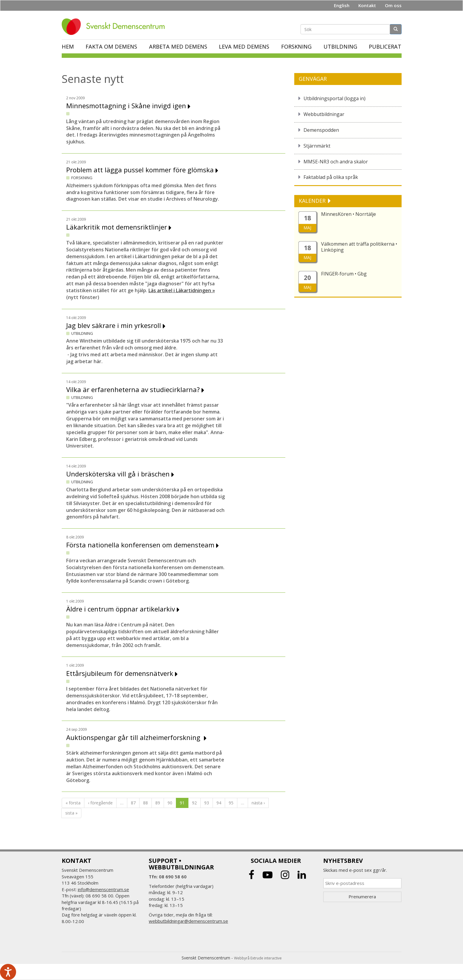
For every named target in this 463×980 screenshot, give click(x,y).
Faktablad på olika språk (331, 177)
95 (231, 803)
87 (133, 803)
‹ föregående (100, 803)
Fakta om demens (111, 47)
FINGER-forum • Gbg (344, 274)
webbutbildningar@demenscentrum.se (188, 921)
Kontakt (367, 5)
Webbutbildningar (324, 114)
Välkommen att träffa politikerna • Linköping (359, 247)
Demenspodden (321, 130)
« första (73, 803)
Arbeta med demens (178, 47)
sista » (71, 813)
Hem (68, 47)
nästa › (258, 803)
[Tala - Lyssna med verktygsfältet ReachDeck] (8, 972)
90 (170, 803)
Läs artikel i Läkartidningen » (182, 290)
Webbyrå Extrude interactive (258, 958)
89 (158, 803)
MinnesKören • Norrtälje (349, 214)
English (342, 5)
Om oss (393, 5)
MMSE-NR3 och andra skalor (336, 162)
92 (194, 803)
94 (219, 803)
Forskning (296, 47)
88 (145, 803)
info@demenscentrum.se (103, 889)
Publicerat (385, 47)
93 (207, 803)
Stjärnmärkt (317, 146)
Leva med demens (244, 47)
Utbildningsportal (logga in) (335, 98)
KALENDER (313, 201)
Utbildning (340, 47)
